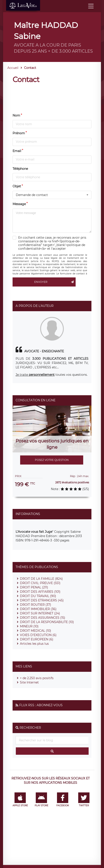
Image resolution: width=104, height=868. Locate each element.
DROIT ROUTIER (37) (36, 605)
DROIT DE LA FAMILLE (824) (41, 579)
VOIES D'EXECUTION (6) (38, 635)
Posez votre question (52, 460)
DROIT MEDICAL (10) (36, 631)
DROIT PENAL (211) (34, 587)
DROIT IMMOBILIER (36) (38, 609)
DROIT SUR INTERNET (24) (40, 613)
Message (19, 204)
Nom (16, 115)
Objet (17, 186)
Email (17, 151)
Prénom (19, 133)
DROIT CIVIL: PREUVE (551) (40, 583)
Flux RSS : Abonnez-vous (41, 705)
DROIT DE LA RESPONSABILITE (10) (47, 622)
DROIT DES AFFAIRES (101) (40, 592)
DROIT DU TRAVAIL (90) (38, 596)
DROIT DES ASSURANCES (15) (43, 618)
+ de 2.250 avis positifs (37, 678)
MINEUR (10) (29, 626)
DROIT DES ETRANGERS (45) (42, 600)
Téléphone (20, 169)
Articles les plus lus (34, 644)
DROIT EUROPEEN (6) (37, 639)
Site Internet (29, 682)
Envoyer (55, 282)
